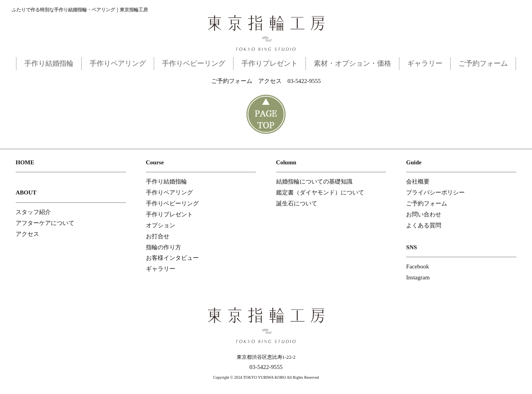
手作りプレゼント (270, 63)
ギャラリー (425, 63)
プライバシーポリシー (435, 193)
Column (286, 162)
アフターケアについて (45, 223)
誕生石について (297, 203)
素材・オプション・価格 (352, 63)
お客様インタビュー (172, 258)
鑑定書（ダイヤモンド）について (320, 193)
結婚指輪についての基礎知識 (314, 182)
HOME (25, 162)
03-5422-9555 (304, 81)
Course (155, 162)
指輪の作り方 (164, 247)
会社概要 (418, 182)
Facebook (417, 266)
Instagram (418, 277)
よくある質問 (424, 225)
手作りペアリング (118, 63)
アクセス (270, 81)
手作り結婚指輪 (49, 63)
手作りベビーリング (194, 63)
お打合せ (158, 236)
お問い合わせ (424, 214)
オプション (161, 225)
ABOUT (26, 193)
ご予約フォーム (483, 63)
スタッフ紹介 (33, 212)
